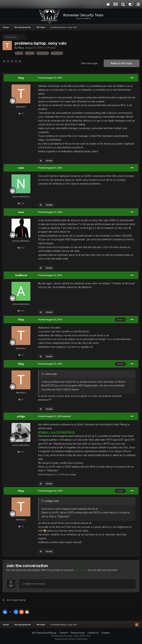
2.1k (21, 203)
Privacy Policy (78, 633)
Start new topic (90, 63)
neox (21, 212)
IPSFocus (52, 633)
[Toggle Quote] (43, 374)
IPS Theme (38, 633)
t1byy (21, 48)
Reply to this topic (122, 63)
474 (21, 452)
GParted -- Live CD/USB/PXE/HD (56, 432)
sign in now (81, 570)
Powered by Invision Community (71, 639)
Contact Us (93, 633)
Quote (49, 161)
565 (21, 311)
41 (21, 113)
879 (21, 248)
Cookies (105, 633)
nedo (21, 168)
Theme (64, 633)
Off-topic (51, 48)
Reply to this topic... (34, 584)
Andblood (21, 275)
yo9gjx (21, 416)
